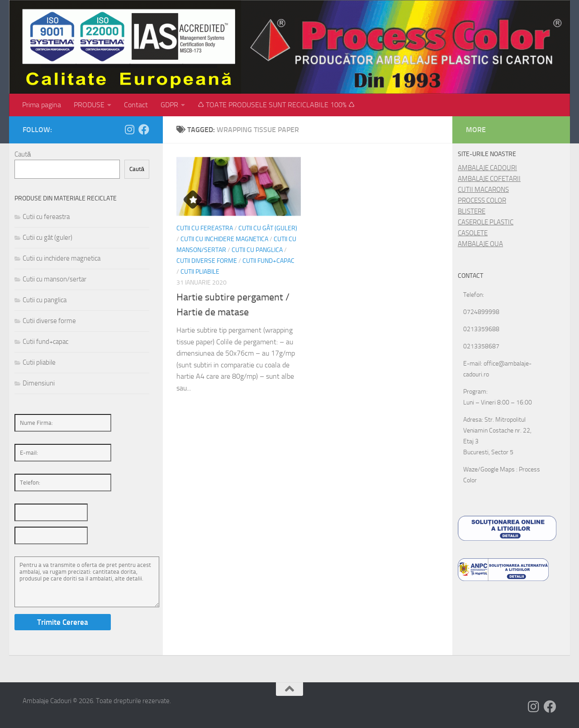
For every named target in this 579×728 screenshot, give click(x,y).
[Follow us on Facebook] (144, 129)
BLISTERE (472, 211)
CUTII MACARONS (483, 190)
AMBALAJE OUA (480, 244)
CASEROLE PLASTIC (486, 222)
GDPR (169, 105)
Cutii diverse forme (207, 261)
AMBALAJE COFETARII (489, 179)
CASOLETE (473, 233)
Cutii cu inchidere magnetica (224, 239)
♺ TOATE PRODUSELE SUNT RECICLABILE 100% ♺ (276, 105)
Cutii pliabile (200, 272)
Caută (23, 154)
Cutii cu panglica (257, 250)
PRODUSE (89, 105)
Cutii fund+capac (268, 261)
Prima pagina (42, 105)
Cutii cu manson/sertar (55, 279)
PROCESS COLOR (482, 200)
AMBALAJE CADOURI (487, 168)
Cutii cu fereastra (205, 228)
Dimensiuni (39, 383)
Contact (136, 105)
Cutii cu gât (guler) (268, 228)
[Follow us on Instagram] (129, 129)
